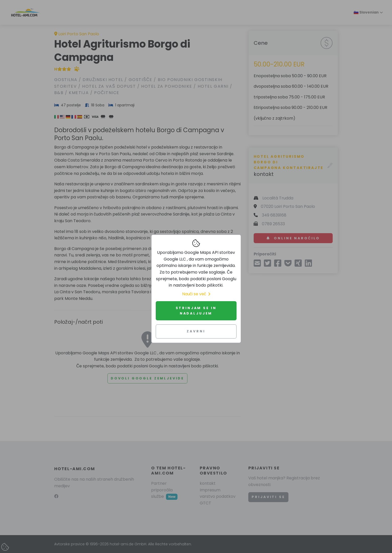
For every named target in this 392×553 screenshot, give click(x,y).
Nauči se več (196, 294)
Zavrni (196, 331)
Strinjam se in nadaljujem (196, 311)
